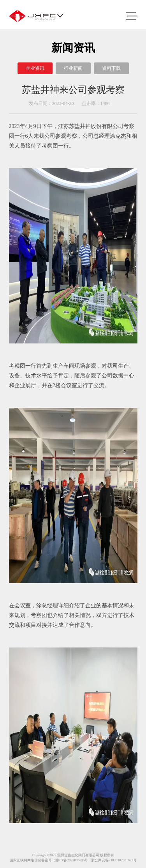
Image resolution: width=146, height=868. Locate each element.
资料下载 (111, 68)
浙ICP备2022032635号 (71, 860)
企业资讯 (35, 68)
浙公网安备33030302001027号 (114, 860)
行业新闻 (73, 68)
